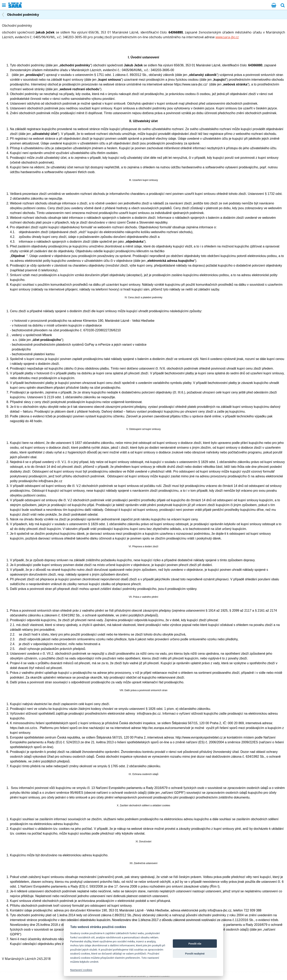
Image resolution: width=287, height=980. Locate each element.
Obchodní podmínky (23, 15)
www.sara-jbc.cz (227, 37)
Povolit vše (195, 944)
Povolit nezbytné (195, 954)
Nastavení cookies (81, 970)
